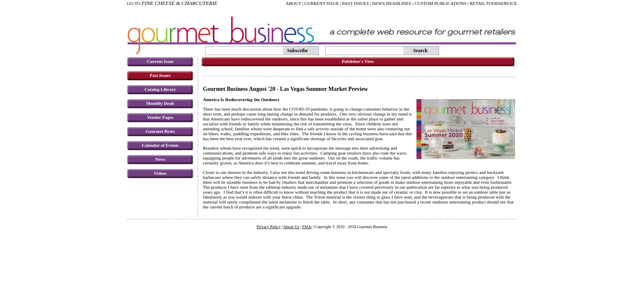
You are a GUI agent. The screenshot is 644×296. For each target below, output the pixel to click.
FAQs (307, 227)
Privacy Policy (269, 227)
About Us (291, 227)
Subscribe (298, 51)
